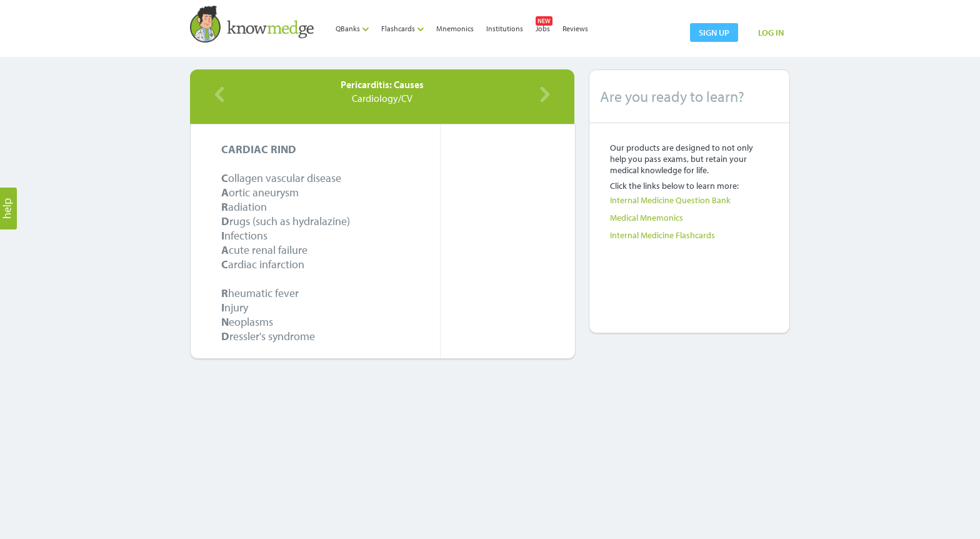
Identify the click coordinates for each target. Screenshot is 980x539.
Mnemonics (455, 28)
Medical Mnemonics (647, 218)
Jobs (543, 28)
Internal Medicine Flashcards (662, 235)
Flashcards (402, 28)
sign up (714, 33)
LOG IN (771, 33)
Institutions (505, 28)
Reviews (575, 28)
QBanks (352, 28)
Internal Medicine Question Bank (670, 200)
